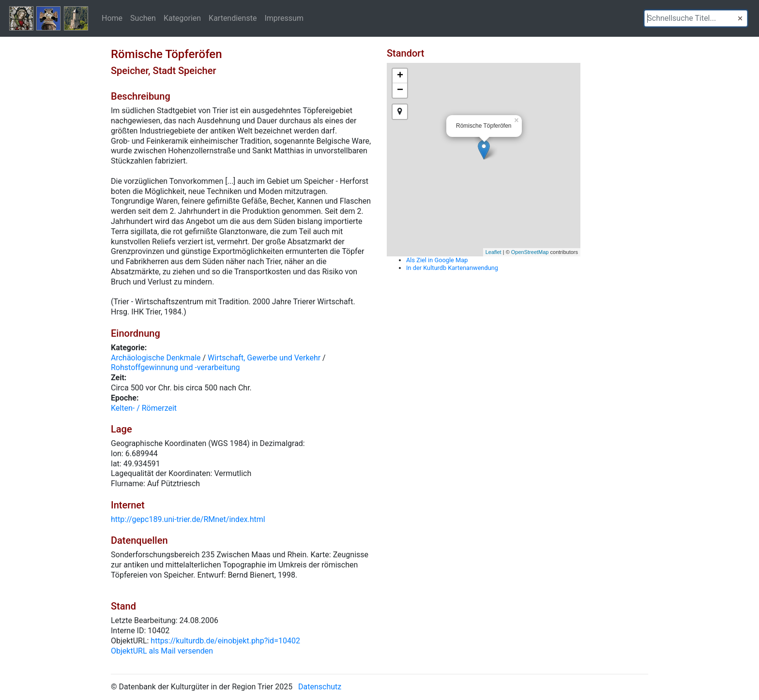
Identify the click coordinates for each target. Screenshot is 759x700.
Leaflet (493, 252)
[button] (740, 18)
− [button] (400, 90)
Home (112, 18)
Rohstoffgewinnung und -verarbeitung (175, 367)
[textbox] (696, 18)
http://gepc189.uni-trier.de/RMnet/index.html (188, 519)
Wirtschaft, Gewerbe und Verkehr (264, 358)
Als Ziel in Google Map (437, 260)
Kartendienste (233, 18)
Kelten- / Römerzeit (144, 408)
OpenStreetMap (530, 252)
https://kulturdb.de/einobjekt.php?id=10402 (225, 641)
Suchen (143, 18)
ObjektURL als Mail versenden (162, 651)
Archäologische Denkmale (156, 358)
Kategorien (182, 18)
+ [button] (400, 76)
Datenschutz (320, 687)
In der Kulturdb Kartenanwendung (452, 268)
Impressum (284, 18)
